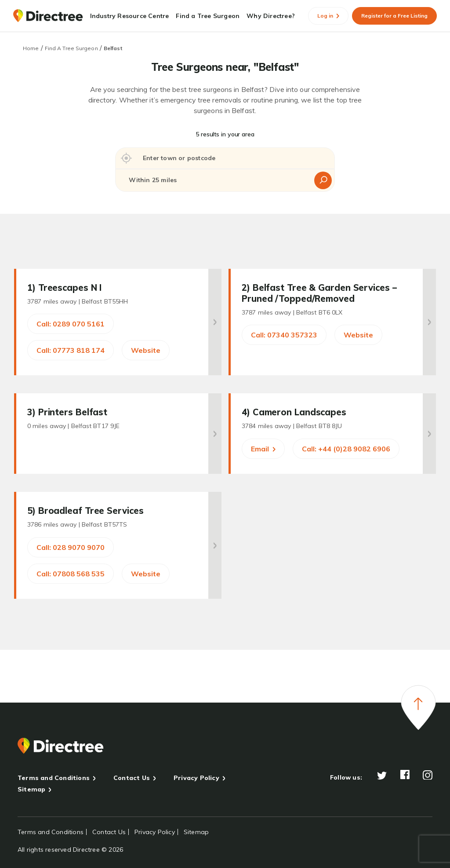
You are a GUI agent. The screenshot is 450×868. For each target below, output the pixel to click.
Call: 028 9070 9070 (71, 547)
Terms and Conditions (54, 778)
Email (263, 449)
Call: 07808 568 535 (71, 574)
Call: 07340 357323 (284, 335)
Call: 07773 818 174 (71, 350)
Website (146, 350)
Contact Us (132, 778)
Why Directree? (271, 16)
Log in (328, 16)
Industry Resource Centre (130, 16)
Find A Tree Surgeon (71, 48)
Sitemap (31, 789)
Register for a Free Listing (394, 16)
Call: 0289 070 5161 (71, 324)
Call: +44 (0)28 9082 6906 (346, 449)
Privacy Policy (196, 778)
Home (31, 48)
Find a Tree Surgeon (208, 16)
